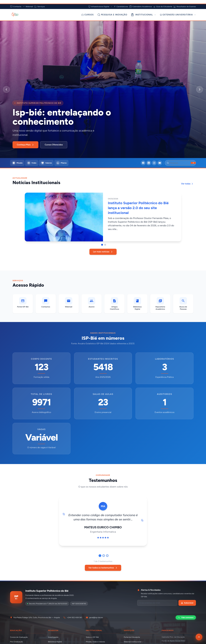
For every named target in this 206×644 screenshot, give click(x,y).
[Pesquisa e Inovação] (112, 15)
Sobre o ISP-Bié (92, 637)
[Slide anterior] (6, 89)
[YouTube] (160, 163)
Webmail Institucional (134, 642)
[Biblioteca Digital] (137, 304)
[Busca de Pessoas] (183, 304)
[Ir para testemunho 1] (100, 556)
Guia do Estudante (163, 7)
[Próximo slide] (200, 89)
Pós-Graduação (16, 642)
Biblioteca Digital (55, 642)
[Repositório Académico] (160, 304)
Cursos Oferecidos (54, 145)
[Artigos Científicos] (114, 304)
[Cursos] (87, 15)
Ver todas (187, 184)
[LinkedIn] (149, 163)
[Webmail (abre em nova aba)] (69, 304)
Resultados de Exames (185, 7)
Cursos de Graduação (19, 637)
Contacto (16, 7)
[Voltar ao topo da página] (199, 637)
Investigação (53, 637)
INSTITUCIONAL (143, 15)
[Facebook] (143, 163)
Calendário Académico (141, 7)
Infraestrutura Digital (100, 7)
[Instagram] (154, 163)
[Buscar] (193, 163)
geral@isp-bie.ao (95, 617)
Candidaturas (121, 7)
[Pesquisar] (180, 163)
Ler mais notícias (103, 252)
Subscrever (187, 603)
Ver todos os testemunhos (103, 568)
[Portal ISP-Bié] (23, 304)
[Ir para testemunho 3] (107, 556)
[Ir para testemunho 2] (104, 556)
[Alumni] (92, 304)
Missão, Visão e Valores (95, 642)
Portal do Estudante (132, 637)
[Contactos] (46, 304)
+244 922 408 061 (73, 617)
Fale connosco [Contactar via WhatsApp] (186, 617)
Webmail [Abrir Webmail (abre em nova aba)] (28, 7)
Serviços (40, 7)
